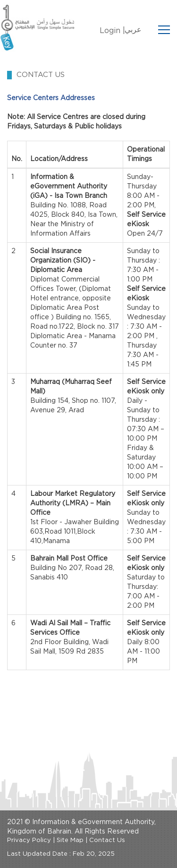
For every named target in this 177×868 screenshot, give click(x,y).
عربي (133, 30)
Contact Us (107, 840)
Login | (112, 31)
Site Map (70, 840)
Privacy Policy (29, 840)
